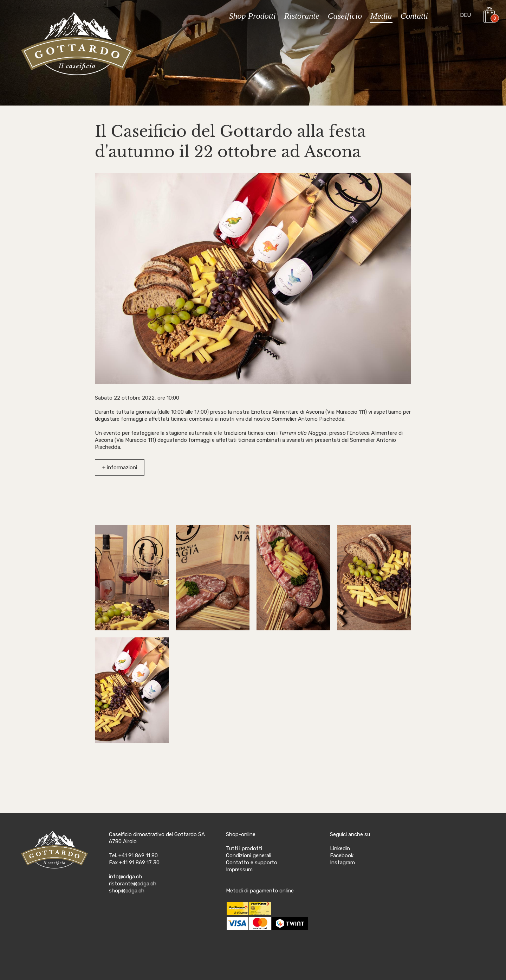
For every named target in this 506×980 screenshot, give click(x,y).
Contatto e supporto (252, 863)
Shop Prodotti (252, 16)
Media (381, 16)
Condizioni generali (249, 855)
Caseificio (345, 16)
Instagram (342, 863)
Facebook (342, 855)
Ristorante (302, 16)
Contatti (414, 16)
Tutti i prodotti (244, 848)
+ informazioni (120, 467)
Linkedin (340, 848)
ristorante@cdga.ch (133, 884)
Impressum (239, 870)
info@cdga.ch (125, 877)
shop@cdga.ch (127, 891)
